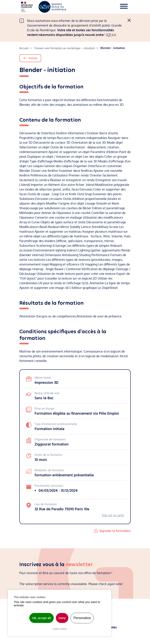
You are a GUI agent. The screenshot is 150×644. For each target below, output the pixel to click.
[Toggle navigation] (124, 7)
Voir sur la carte (113, 515)
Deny (62, 618)
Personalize (82, 618)
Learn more (60, 629)
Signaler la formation (115, 531)
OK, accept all (42, 618)
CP (109, 35)
